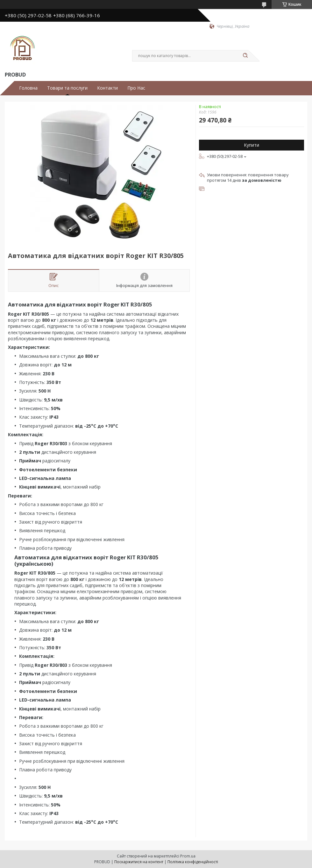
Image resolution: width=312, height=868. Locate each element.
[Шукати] (245, 56)
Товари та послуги (67, 88)
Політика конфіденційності (193, 862)
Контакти (107, 88)
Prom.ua (188, 856)
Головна (28, 88)
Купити (252, 145)
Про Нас (136, 88)
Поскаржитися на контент (139, 862)
